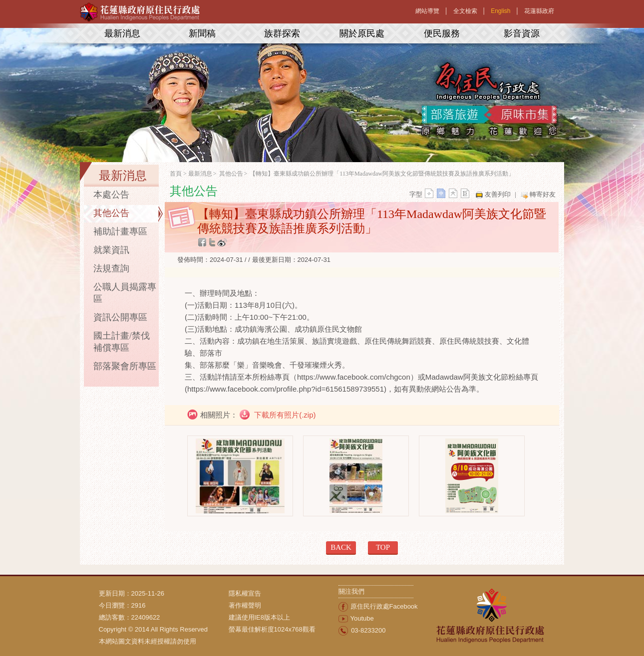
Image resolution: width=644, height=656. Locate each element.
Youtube (362, 618)
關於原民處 (362, 33)
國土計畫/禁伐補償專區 (122, 342)
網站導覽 (427, 11)
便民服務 (442, 33)
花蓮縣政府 (539, 11)
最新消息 (122, 33)
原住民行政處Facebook (384, 606)
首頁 (176, 174)
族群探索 (282, 33)
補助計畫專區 (120, 231)
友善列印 (498, 194)
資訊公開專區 (120, 317)
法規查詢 (111, 268)
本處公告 (111, 195)
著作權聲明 (245, 605)
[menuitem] (284, 594)
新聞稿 (202, 33)
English (500, 11)
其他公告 (111, 213)
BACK (341, 547)
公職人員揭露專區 (125, 293)
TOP (383, 547)
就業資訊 (111, 250)
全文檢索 (465, 11)
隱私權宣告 (245, 593)
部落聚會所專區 (125, 366)
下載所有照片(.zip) (284, 415)
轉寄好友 (543, 194)
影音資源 (522, 33)
